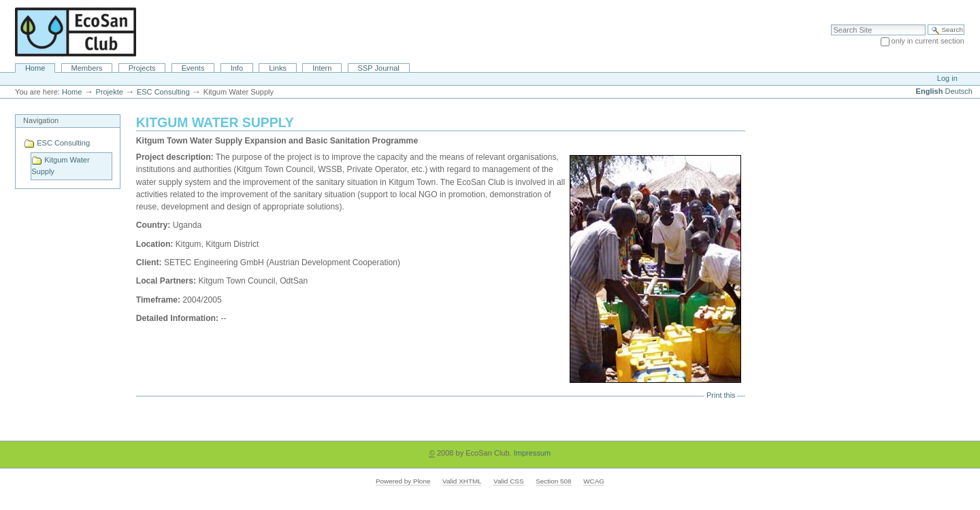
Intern (322, 68)
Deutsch (959, 91)
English (930, 91)
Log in (947, 78)
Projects (142, 68)
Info (237, 68)
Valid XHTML (462, 481)
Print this (721, 395)
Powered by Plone (403, 481)
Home (35, 68)
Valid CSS (508, 481)
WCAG (594, 481)
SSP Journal (379, 68)
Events (193, 68)
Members (87, 68)
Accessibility (941, 7)
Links (278, 68)
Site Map (898, 7)
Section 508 (553, 481)
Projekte (109, 92)
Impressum (533, 453)
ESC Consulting (163, 92)
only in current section (928, 41)
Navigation (41, 120)
